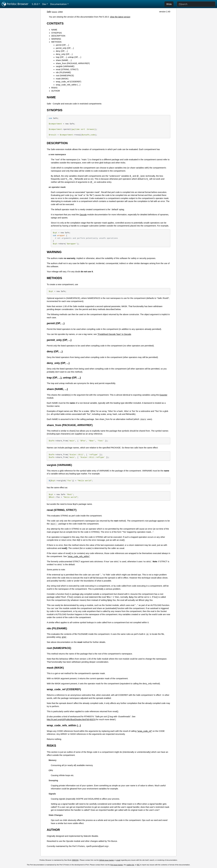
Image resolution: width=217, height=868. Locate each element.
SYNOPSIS (57, 33)
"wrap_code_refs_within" (79, 556)
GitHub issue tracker (107, 860)
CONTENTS (55, 23)
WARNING (56, 39)
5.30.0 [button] (35, 4)
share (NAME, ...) (64, 60)
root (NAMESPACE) (65, 76)
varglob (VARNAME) (65, 66)
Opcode (83, 215)
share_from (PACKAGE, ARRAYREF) (73, 63)
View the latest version (120, 17)
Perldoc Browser (15, 4)
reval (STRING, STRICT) (67, 69)
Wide (169, 4)
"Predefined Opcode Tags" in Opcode (114, 334)
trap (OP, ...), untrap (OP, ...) (68, 57)
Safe (49, 12)
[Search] (196, 4)
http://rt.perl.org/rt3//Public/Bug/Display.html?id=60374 (71, 719)
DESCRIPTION (58, 36)
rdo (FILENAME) (63, 72)
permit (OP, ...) (62, 45)
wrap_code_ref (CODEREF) (68, 82)
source (55, 12)
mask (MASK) (62, 79)
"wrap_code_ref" (144, 731)
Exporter (163, 395)
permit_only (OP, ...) (65, 48)
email (118, 860)
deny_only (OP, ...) (64, 54)
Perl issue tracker (117, 865)
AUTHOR (56, 91)
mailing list (130, 865)
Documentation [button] (58, 4)
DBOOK (75, 860)
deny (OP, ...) (62, 51)
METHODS (56, 42)
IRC (138, 865)
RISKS (54, 88)
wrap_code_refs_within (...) (68, 85)
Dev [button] (44, 4)
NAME (54, 30)
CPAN (60, 12)
